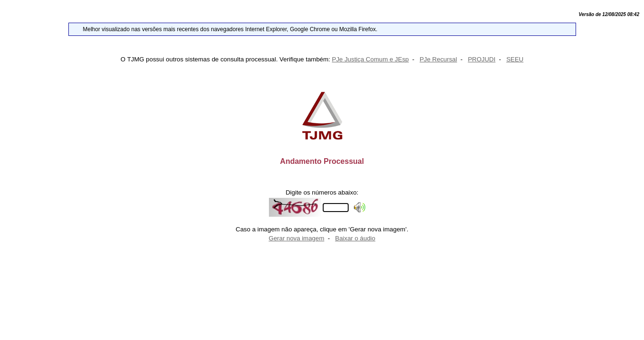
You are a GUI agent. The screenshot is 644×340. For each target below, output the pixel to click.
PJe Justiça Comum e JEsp (371, 59)
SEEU (515, 59)
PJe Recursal (438, 59)
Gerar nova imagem (297, 238)
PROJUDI (482, 59)
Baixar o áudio (355, 238)
